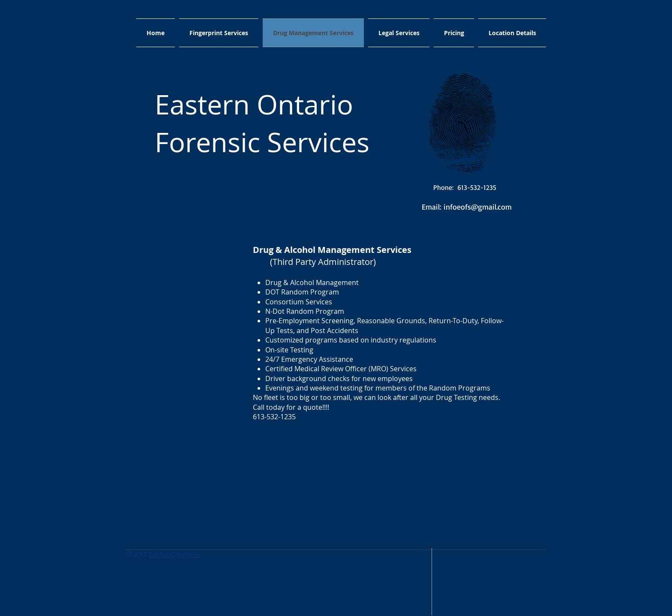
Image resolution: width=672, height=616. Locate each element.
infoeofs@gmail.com (478, 207)
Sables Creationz (174, 554)
